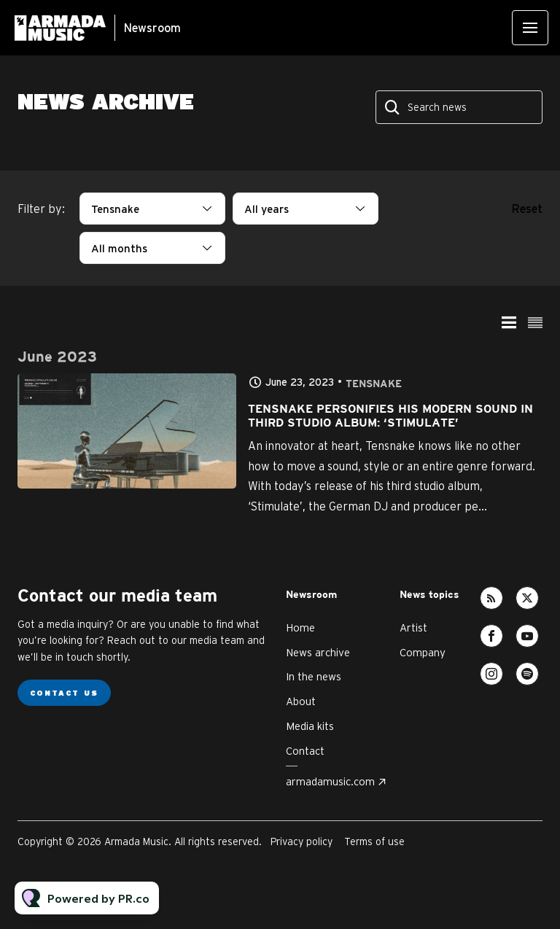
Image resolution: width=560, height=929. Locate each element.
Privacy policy (302, 841)
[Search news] (459, 107)
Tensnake (374, 384)
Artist (413, 627)
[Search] (393, 107)
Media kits (310, 726)
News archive (318, 652)
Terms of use (374, 841)
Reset (527, 209)
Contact (305, 751)
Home (300, 627)
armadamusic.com (330, 781)
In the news (314, 676)
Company (423, 652)
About (301, 701)
